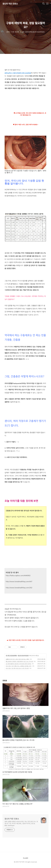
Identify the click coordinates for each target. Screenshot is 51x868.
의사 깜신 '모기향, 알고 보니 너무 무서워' (17, 668)
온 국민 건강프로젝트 (11, 656)
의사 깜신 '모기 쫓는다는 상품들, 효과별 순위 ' (19, 666)
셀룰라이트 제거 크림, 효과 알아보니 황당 (17, 659)
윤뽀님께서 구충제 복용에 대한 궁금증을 (18, 73)
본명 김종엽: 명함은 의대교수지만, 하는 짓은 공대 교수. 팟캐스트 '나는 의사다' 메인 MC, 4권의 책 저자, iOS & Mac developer (21, 824)
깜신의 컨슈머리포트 (23, 656)
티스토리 (26, 858)
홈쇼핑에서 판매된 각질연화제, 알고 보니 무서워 (19, 661)
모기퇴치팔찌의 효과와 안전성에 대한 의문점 (18, 664)
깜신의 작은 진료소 (10, 4)
